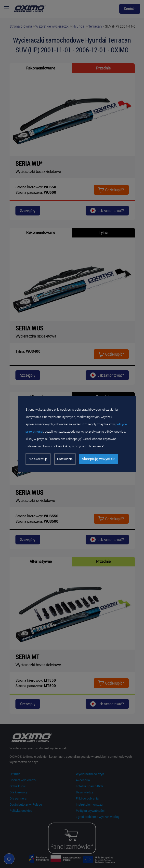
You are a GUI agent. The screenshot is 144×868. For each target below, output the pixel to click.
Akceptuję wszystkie (98, 459)
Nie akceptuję (38, 459)
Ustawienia (65, 459)
